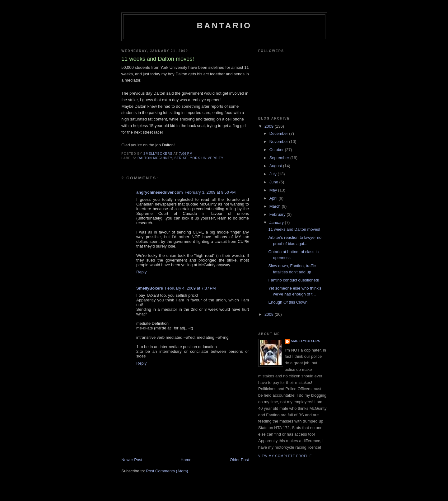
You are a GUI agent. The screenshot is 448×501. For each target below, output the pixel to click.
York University (207, 158)
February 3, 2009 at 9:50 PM (210, 192)
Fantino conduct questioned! (294, 280)
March (276, 206)
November (279, 142)
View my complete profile (285, 456)
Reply (141, 272)
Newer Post (132, 460)
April (274, 198)
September (280, 158)
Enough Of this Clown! (288, 302)
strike (181, 158)
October (277, 150)
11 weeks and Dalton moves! (294, 229)
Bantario (224, 26)
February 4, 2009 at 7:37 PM (190, 288)
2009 (270, 126)
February (278, 214)
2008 (270, 314)
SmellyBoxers (150, 288)
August (276, 166)
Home (186, 460)
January (277, 222)
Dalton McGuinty (155, 158)
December (279, 133)
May (274, 190)
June (274, 182)
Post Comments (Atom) (167, 471)
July (274, 174)
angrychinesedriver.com (160, 192)
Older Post (239, 460)
